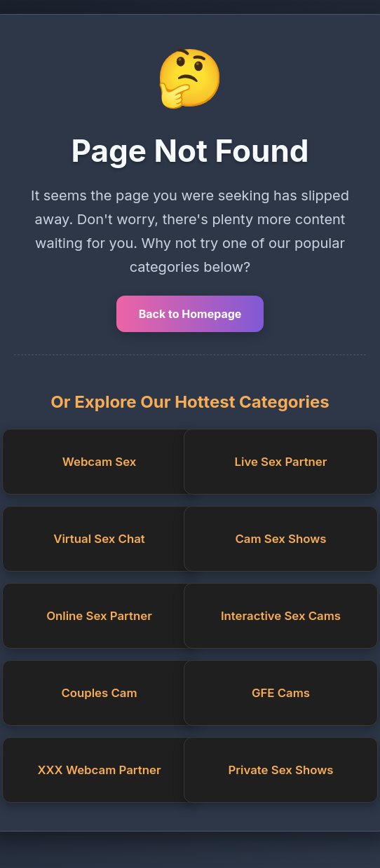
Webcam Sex (100, 462)
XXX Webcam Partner (99, 770)
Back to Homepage (190, 314)
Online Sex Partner (99, 616)
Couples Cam (99, 693)
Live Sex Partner (281, 462)
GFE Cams (281, 693)
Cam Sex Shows (280, 539)
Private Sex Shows (281, 770)
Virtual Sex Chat (99, 539)
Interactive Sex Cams (281, 616)
